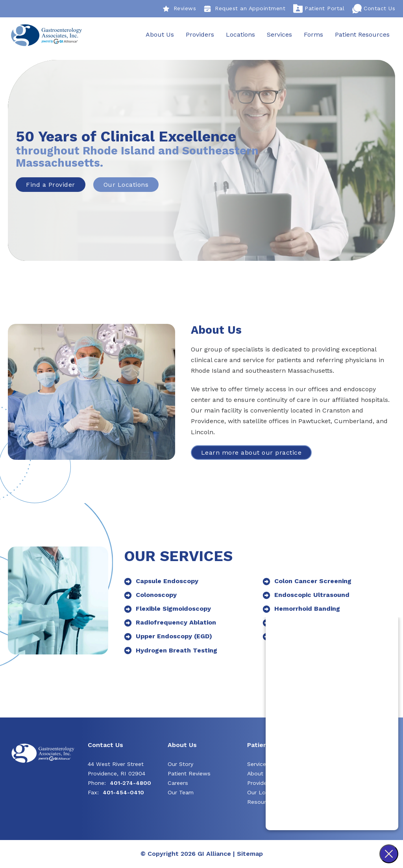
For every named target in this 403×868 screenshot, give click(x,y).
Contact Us (374, 9)
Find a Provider (51, 185)
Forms (313, 35)
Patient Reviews (189, 774)
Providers (200, 35)
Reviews (179, 9)
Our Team (181, 793)
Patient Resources (362, 35)
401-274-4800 (130, 783)
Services (279, 35)
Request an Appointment (245, 9)
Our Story (180, 764)
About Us (159, 35)
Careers (178, 783)
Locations (240, 35)
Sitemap (250, 854)
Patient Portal (319, 9)
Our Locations (126, 185)
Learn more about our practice (251, 453)
